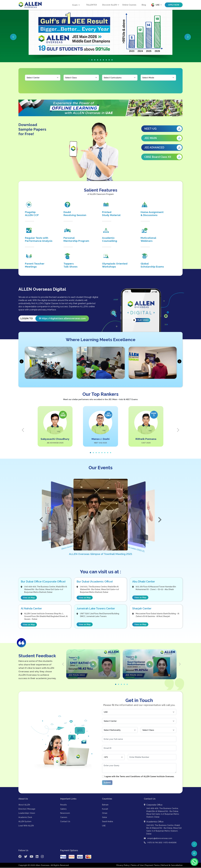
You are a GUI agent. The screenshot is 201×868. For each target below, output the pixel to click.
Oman (105, 813)
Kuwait (105, 809)
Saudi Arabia (107, 822)
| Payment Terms (152, 865)
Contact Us (65, 822)
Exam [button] (75, 5)
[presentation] (22, 362)
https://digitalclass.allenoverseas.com (64, 319)
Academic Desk (25, 818)
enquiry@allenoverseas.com (158, 839)
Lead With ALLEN (26, 826)
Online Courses (129, 5)
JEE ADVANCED (163, 147)
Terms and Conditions (130, 777)
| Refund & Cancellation (171, 865)
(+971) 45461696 (170, 843)
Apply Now (174, 5)
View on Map (29, 598)
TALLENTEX (91, 5)
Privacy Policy (123, 865)
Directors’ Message (27, 809)
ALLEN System (25, 822)
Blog (144, 5)
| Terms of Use (137, 865)
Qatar (105, 818)
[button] (89, 60)
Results (64, 805)
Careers (64, 818)
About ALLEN (24, 805)
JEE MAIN (163, 138)
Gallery (63, 809)
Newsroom (65, 813)
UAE (104, 826)
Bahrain (105, 805)
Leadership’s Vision (27, 813)
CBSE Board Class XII (163, 157)
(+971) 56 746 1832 (155, 843)
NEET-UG (163, 129)
